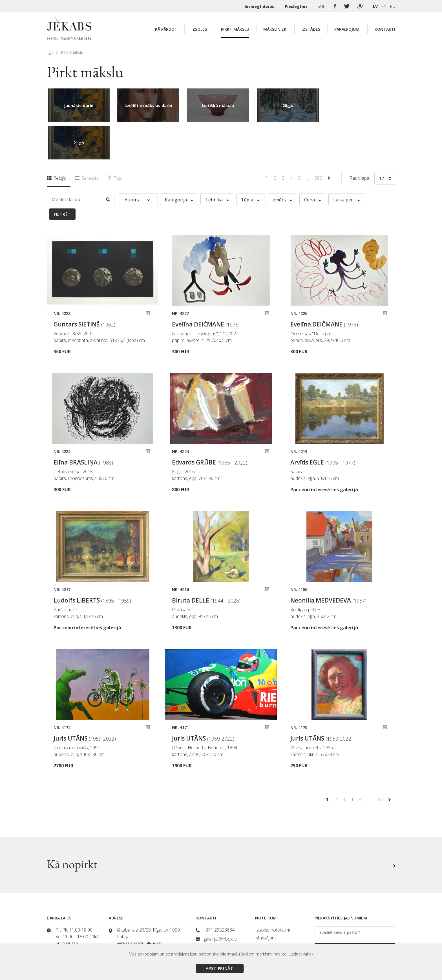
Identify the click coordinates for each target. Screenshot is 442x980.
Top (115, 141)
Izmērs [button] (282, 163)
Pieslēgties (297, 6)
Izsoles (199, 29)
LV (375, 6)
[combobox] (385, 142)
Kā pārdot (166, 29)
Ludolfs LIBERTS (92, 563)
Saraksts (87, 141)
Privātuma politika (273, 924)
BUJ (321, 6)
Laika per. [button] (347, 163)
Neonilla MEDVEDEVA (328, 563)
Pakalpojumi (347, 29)
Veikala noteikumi (272, 916)
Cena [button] (313, 163)
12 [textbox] (381, 141)
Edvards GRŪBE (210, 425)
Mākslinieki (275, 29)
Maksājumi (266, 901)
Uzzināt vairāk (301, 954)
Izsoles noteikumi (272, 893)
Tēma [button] (250, 163)
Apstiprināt (220, 968)
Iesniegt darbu (260, 6)
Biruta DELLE (206, 563)
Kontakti (385, 29)
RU (393, 6)
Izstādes (311, 29)
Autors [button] (137, 163)
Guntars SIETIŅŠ (84, 287)
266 (319, 141)
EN (384, 6)
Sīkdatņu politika (271, 932)
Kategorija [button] (179, 163)
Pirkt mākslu (235, 29)
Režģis (56, 141)
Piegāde (263, 908)
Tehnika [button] (217, 163)
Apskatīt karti (130, 907)
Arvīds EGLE (323, 425)
